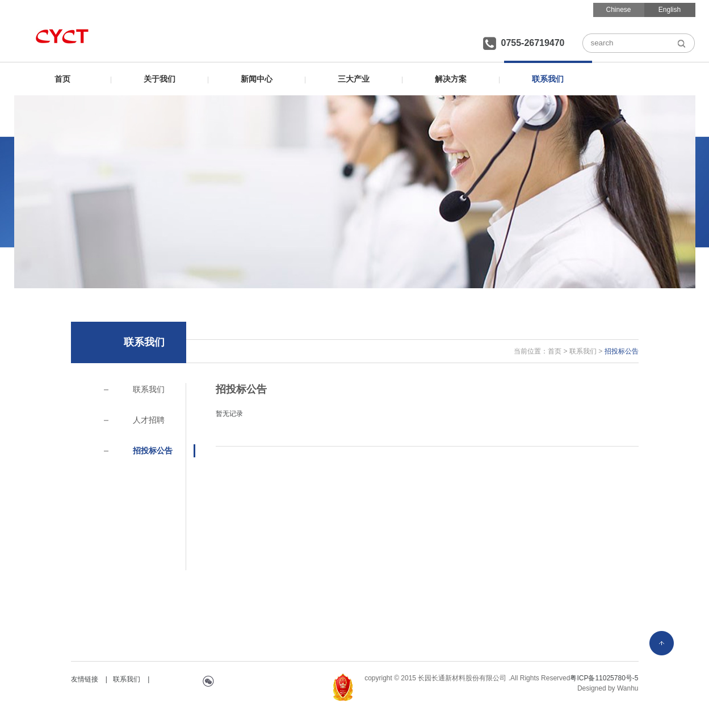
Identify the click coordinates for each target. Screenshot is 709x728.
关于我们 (160, 79)
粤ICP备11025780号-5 (604, 678)
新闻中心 (257, 79)
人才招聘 (149, 420)
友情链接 (85, 679)
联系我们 (548, 79)
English (670, 10)
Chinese (618, 10)
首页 (62, 79)
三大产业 (354, 79)
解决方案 (451, 79)
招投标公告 (153, 451)
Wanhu (628, 688)
